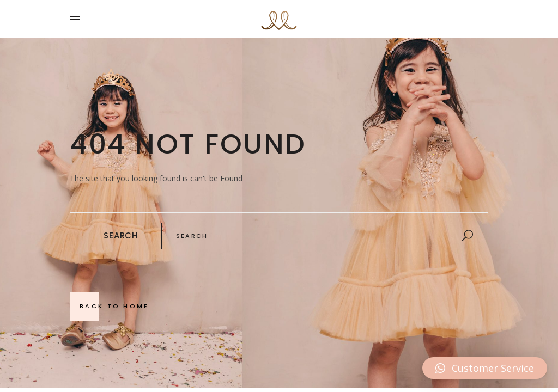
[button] (485, 368)
